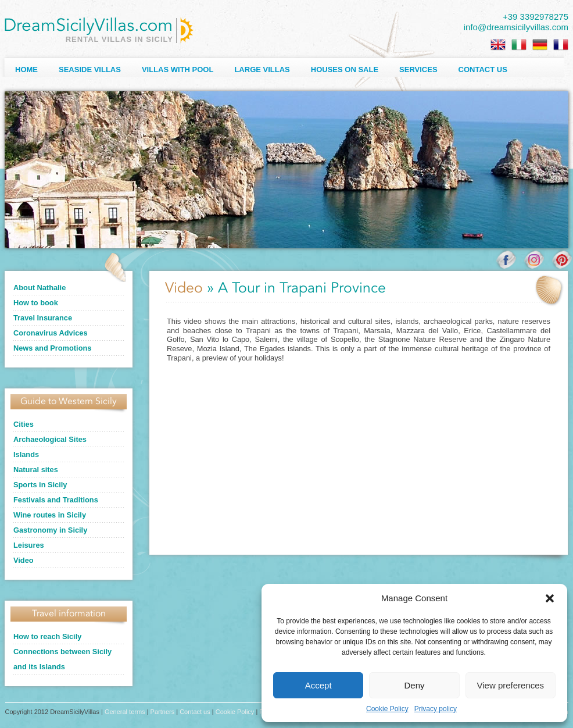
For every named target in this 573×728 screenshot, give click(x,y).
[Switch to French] (561, 45)
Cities (24, 424)
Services (418, 69)
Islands (26, 454)
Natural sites (36, 470)
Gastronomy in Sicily (50, 530)
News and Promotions (52, 348)
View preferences (511, 685)
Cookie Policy (387, 709)
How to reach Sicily (47, 636)
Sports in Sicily (40, 485)
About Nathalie (40, 288)
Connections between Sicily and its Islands (62, 659)
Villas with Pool (178, 69)
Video (24, 560)
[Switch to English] (498, 45)
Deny (414, 685)
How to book (36, 303)
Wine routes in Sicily (50, 515)
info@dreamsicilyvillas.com (516, 27)
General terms (125, 712)
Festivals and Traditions (56, 500)
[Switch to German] (540, 45)
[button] (550, 598)
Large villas (262, 69)
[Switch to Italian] (519, 45)
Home (26, 69)
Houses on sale (345, 69)
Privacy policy (436, 709)
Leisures (29, 545)
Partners (163, 712)
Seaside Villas (90, 69)
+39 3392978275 (536, 17)
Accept (318, 685)
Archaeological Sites (50, 439)
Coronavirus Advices (51, 333)
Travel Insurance (43, 318)
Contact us (483, 69)
